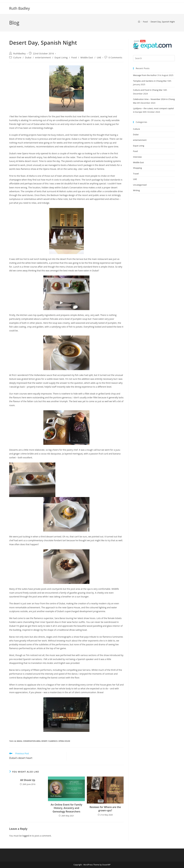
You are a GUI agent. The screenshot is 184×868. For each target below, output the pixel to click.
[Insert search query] (154, 58)
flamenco (53, 741)
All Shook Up (28, 780)
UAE (99, 57)
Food (74, 57)
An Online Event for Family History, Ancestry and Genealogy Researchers (66, 808)
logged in (27, 836)
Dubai (28, 57)
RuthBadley (19, 53)
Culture (17, 57)
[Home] (139, 22)
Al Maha (18, 741)
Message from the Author (145, 75)
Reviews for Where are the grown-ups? (105, 809)
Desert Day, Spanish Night (163, 22)
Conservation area (32, 741)
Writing (137, 190)
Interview (137, 157)
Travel (136, 174)
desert (44, 741)
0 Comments (115, 57)
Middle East (87, 57)
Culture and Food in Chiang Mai (148, 90)
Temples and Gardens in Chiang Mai (150, 81)
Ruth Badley (20, 8)
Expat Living (61, 57)
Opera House (64, 741)
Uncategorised (140, 185)
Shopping (138, 168)
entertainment (43, 57)
